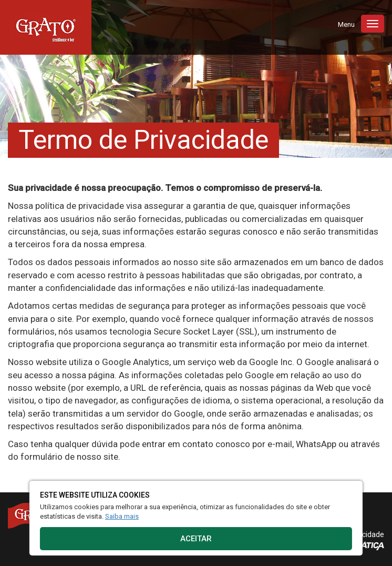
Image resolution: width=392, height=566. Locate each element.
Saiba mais (122, 516)
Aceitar (196, 539)
